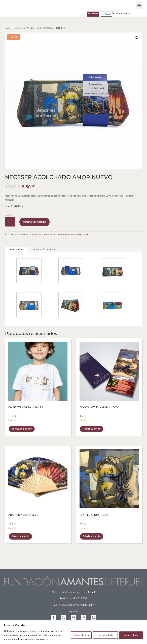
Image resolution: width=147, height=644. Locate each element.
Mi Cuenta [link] (106, 14)
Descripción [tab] (16, 250)
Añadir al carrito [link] (92, 429)
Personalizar (80, 635)
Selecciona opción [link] (22, 429)
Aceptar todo (131, 635)
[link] (121, 13)
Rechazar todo (105, 635)
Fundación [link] (93, 14)
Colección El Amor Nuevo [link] (56, 235)
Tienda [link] (15, 28)
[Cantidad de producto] (10, 222)
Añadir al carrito (34, 222)
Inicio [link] (8, 28)
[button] (53, 617)
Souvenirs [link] (76, 235)
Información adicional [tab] (44, 250)
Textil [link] (23, 28)
